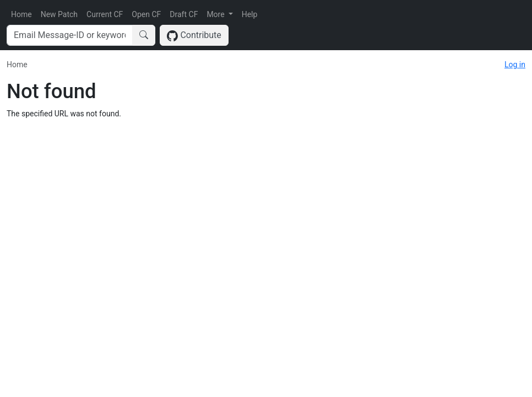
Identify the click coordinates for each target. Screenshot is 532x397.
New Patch (59, 14)
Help (250, 14)
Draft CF (184, 14)
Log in (515, 65)
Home (21, 14)
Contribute (194, 36)
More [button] (216, 14)
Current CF (105, 14)
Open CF (146, 14)
